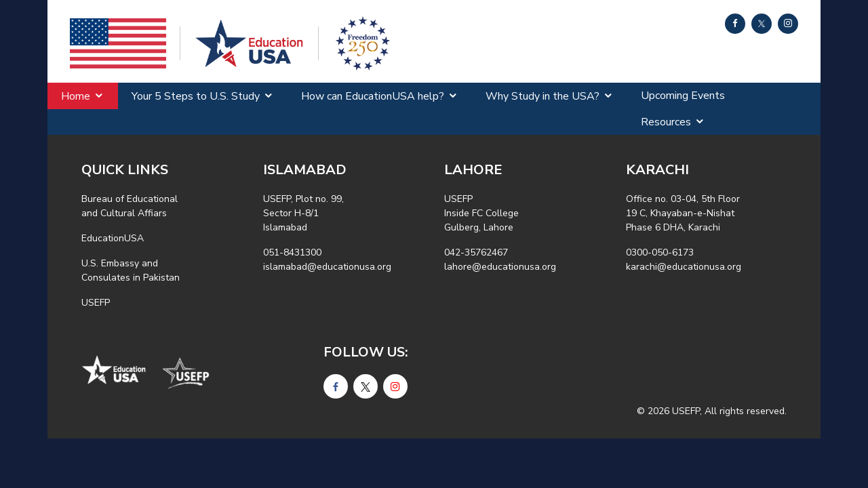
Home (76, 96)
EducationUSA (113, 238)
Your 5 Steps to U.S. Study (196, 96)
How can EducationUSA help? (373, 96)
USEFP (96, 303)
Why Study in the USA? (542, 96)
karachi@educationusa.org (684, 267)
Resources (666, 122)
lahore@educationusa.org (500, 267)
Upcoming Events (683, 96)
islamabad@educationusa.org (327, 267)
